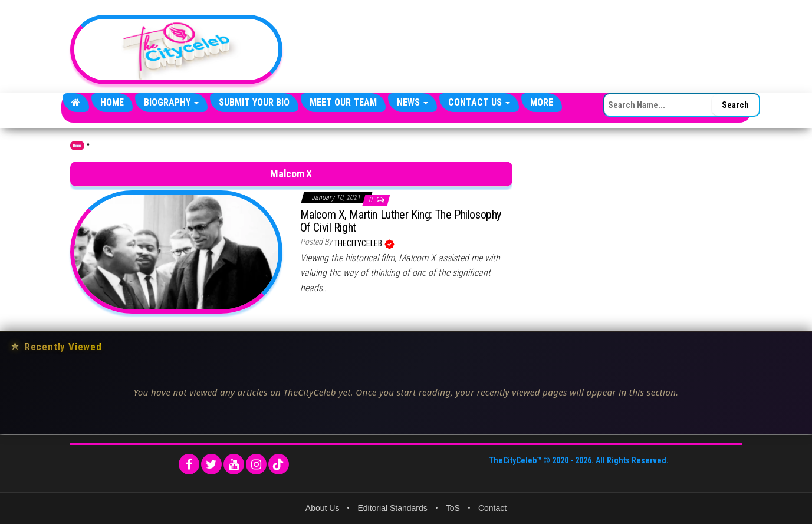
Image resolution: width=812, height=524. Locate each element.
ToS (453, 508)
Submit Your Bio (254, 102)
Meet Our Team (343, 102)
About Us (323, 508)
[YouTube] (234, 464)
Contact (492, 508)
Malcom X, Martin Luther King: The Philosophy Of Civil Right (401, 221)
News (412, 102)
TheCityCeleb (359, 243)
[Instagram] (256, 464)
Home (112, 102)
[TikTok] (279, 464)
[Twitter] (211, 464)
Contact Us (479, 102)
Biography (171, 102)
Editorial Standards (392, 508)
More (542, 102)
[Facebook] (189, 464)
